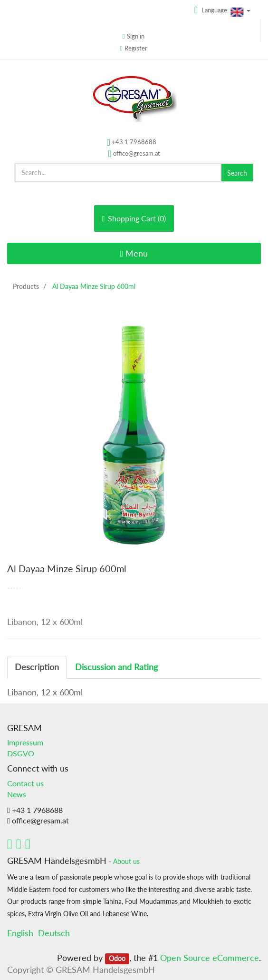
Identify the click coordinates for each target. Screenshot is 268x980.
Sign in (136, 36)
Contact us (25, 783)
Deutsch (54, 933)
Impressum (25, 742)
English (20, 933)
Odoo (117, 959)
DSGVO (21, 753)
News (17, 794)
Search (237, 173)
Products (26, 286)
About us (126, 861)
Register (136, 48)
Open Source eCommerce (210, 958)
